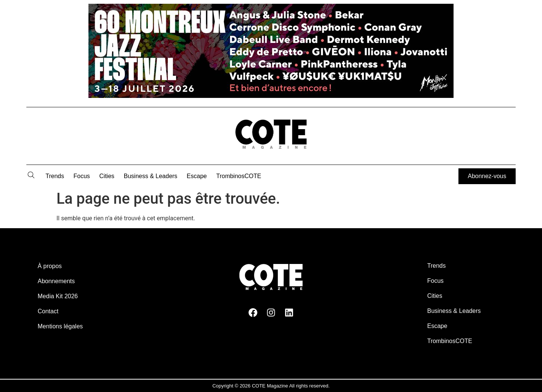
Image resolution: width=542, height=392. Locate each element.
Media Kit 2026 (58, 296)
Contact (48, 311)
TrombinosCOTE (239, 176)
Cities (107, 176)
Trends (55, 176)
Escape (197, 176)
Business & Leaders (151, 176)
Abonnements (56, 281)
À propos (50, 266)
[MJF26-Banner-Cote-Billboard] (271, 96)
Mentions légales (60, 326)
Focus (82, 176)
